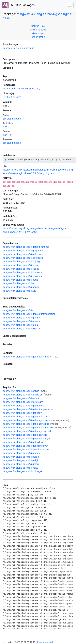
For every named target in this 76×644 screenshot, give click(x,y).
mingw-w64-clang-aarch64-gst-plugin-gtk (25, 417)
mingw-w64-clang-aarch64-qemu (21, 464)
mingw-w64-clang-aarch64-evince (21, 398)
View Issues (38, 33)
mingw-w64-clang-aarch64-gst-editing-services (28, 409)
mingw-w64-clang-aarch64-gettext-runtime (26, 247)
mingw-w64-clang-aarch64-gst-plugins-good (27, 431)
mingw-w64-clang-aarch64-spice (20, 468)
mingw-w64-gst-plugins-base (18, 48)
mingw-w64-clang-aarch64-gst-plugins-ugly (26, 439)
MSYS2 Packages (19, 5)
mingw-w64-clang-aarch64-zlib (19, 291)
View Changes (38, 30)
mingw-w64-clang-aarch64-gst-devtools (24, 406)
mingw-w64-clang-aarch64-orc (19, 283)
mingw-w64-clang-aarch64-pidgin (21, 460)
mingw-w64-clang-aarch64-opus (20, 280)
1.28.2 (6, 127)
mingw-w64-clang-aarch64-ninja (20, 325)
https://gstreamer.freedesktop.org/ (21, 89)
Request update (44, 642)
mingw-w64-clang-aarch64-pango (21, 287)
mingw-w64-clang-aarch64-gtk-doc (22, 318)
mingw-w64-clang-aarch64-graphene (23, 251)
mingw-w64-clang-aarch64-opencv (21, 453)
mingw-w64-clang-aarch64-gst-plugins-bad (26, 357)
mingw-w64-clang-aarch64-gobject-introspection (29, 314)
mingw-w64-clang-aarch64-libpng (21, 269)
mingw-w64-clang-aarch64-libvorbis (22, 276)
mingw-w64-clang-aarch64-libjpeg (21, 262)
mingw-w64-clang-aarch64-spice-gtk (22, 471)
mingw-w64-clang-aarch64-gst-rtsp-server (25, 446)
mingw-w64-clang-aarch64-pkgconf (22, 329)
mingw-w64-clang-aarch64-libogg (21, 265)
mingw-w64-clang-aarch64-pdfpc (21, 457)
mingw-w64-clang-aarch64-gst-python (23, 442)
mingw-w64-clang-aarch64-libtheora (22, 273)
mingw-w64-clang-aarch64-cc (19, 310)
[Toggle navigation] (69, 5)
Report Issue (38, 37)
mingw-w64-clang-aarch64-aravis (21, 391)
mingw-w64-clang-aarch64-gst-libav (22, 413)
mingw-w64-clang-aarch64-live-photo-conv (26, 450)
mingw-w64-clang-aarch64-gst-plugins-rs (25, 435)
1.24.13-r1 (8, 135)
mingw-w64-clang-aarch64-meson (21, 321)
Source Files (38, 26)
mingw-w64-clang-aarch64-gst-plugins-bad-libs (28, 428)
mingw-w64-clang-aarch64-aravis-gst (23, 395)
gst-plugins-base (12, 119)
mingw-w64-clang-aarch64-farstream (23, 402)
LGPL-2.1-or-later (12, 97)
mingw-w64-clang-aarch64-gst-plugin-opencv (27, 420)
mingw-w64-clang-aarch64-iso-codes (23, 258)
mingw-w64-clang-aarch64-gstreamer (23, 254)
